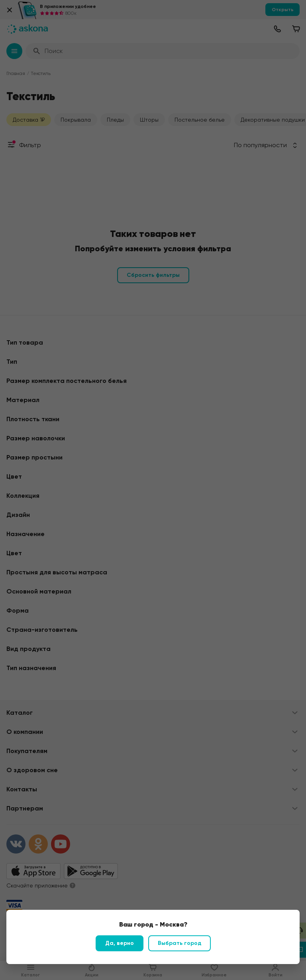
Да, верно (120, 943)
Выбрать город (179, 943)
